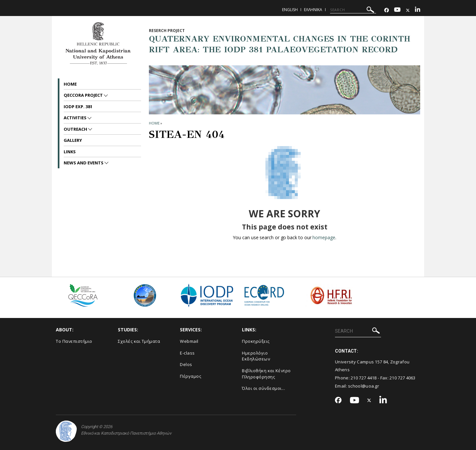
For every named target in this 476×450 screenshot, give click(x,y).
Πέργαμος (190, 376)
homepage (324, 237)
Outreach (76, 129)
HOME (154, 123)
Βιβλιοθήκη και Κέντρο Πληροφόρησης (266, 374)
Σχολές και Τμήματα (139, 341)
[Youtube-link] (397, 10)
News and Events (84, 163)
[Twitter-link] (408, 10)
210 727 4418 (364, 378)
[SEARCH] (353, 10)
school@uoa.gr (364, 386)
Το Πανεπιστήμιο (74, 341)
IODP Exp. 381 (78, 107)
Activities (76, 118)
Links (70, 152)
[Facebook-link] (387, 10)
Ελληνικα (313, 10)
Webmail (189, 341)
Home (70, 84)
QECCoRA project (84, 95)
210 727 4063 (403, 378)
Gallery (73, 140)
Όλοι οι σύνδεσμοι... (263, 388)
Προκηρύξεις (256, 341)
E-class (187, 353)
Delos (186, 364)
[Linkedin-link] (418, 10)
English (290, 10)
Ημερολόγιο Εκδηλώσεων (256, 356)
